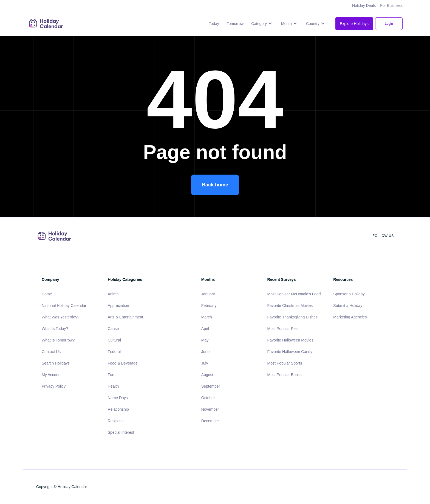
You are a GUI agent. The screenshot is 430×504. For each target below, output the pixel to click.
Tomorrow (235, 24)
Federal (114, 352)
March (207, 317)
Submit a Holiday (348, 306)
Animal (114, 294)
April (205, 329)
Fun (111, 375)
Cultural (114, 340)
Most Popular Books (285, 375)
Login (389, 24)
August (207, 375)
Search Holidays (56, 363)
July (205, 363)
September (211, 386)
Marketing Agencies (350, 317)
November (210, 409)
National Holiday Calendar (64, 306)
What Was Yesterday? (60, 317)
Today (214, 24)
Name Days (118, 398)
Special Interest (121, 432)
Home (47, 294)
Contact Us (51, 352)
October (208, 398)
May (205, 340)
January (208, 294)
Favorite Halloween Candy (290, 352)
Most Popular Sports (285, 363)
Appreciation (118, 306)
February (209, 306)
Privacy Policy (54, 386)
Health (113, 386)
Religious (116, 421)
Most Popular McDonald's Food (294, 294)
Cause (113, 329)
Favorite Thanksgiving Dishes (292, 317)
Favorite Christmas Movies (290, 306)
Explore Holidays (354, 24)
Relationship (118, 409)
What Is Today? (55, 329)
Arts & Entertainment (125, 317)
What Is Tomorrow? (58, 340)
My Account (52, 375)
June (205, 352)
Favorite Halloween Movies (290, 340)
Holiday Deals (364, 5)
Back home (215, 185)
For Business (391, 5)
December (210, 421)
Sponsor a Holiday (349, 294)
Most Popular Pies (283, 329)
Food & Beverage (123, 363)
